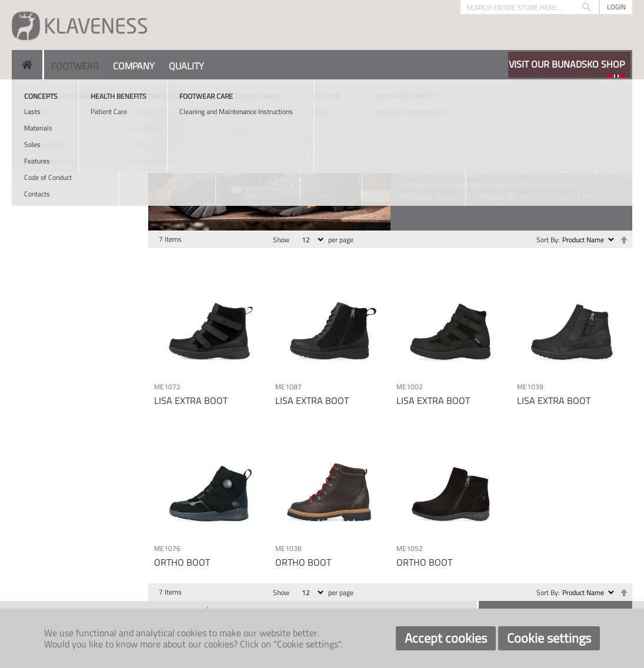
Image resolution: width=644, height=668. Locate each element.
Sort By (547, 240)
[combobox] (530, 7)
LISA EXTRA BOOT (191, 400)
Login (616, 7)
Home (21, 94)
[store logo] (79, 25)
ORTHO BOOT (182, 562)
